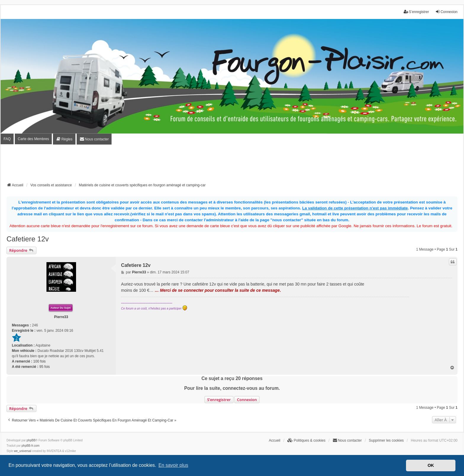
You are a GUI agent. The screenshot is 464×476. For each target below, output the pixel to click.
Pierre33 (61, 317)
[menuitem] (64, 139)
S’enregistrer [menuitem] (416, 12)
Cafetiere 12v (28, 239)
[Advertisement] (232, 165)
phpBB (31, 440)
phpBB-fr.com (31, 446)
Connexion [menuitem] (446, 12)
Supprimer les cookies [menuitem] (386, 440)
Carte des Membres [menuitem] (33, 139)
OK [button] (431, 465)
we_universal (22, 451)
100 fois (39, 361)
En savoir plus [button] (173, 465)
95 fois (45, 367)
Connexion (247, 400)
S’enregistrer (219, 400)
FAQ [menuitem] (7, 139)
